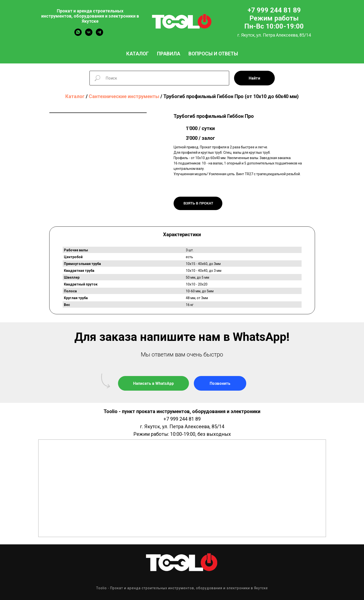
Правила (169, 54)
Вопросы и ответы (213, 54)
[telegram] (99, 35)
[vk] (89, 35)
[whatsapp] (78, 35)
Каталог (138, 54)
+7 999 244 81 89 (182, 419)
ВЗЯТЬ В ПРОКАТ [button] (198, 203)
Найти (254, 78)
